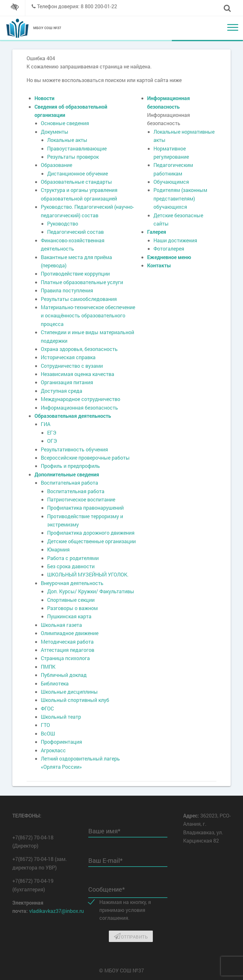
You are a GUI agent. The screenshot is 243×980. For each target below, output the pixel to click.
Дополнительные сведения (67, 474)
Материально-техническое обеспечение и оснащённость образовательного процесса (88, 315)
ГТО (45, 725)
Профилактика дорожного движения (91, 533)
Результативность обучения (74, 449)
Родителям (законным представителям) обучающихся (180, 198)
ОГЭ (52, 441)
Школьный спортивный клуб (75, 700)
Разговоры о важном (72, 608)
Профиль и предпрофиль (70, 466)
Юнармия (58, 549)
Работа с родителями (73, 558)
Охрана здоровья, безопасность (79, 349)
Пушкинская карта (69, 616)
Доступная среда (62, 391)
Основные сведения (65, 123)
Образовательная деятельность (73, 416)
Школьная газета (61, 625)
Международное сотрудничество (81, 399)
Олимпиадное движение (70, 633)
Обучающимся (171, 182)
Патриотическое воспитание (81, 499)
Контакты (159, 265)
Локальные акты (67, 140)
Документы (55, 132)
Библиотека (55, 683)
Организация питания (67, 382)
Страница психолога (65, 658)
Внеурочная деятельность (72, 583)
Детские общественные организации (91, 541)
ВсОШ (48, 733)
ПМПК (48, 667)
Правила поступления (67, 290)
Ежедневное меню (169, 257)
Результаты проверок (73, 157)
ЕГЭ (52, 433)
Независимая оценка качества (78, 374)
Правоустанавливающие (77, 148)
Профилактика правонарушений (85, 508)
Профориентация (61, 742)
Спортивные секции (71, 600)
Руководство (63, 223)
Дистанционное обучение (78, 173)
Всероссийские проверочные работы (85, 458)
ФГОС (47, 708)
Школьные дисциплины (69, 692)
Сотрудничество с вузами (72, 366)
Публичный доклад (64, 675)
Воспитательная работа (69, 483)
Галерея (157, 232)
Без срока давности (71, 566)
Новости (44, 98)
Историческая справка (68, 357)
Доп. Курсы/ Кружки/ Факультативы (91, 591)
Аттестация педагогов (68, 650)
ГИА (46, 424)
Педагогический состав (75, 232)
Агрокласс (53, 750)
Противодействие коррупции (75, 274)
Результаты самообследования (79, 299)
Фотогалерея (169, 248)
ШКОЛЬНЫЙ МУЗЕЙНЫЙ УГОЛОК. (88, 574)
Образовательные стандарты (76, 182)
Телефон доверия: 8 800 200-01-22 (77, 6)
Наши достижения (175, 240)
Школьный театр (61, 717)
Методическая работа (67, 642)
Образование (56, 165)
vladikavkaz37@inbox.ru (56, 911)
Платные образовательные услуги (82, 282)
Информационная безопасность (79, 407)
